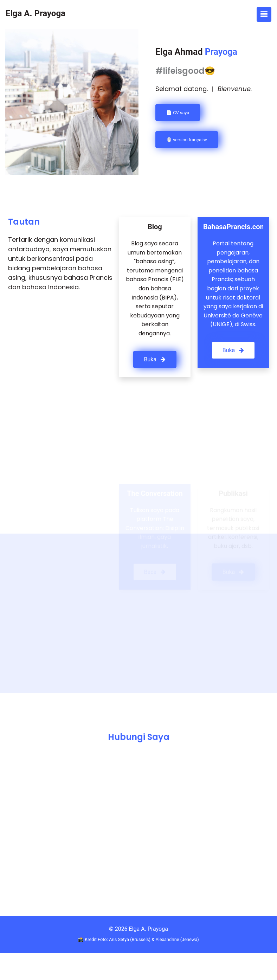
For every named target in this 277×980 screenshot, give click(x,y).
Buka (155, 359)
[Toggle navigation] (264, 14)
